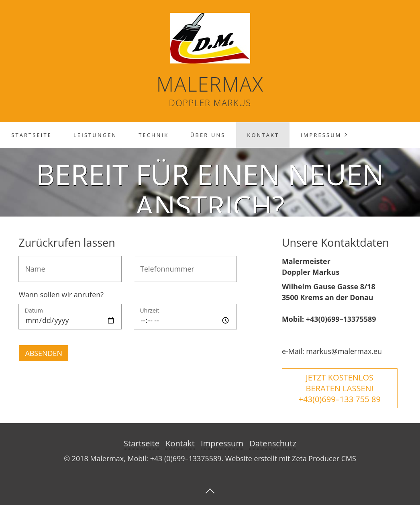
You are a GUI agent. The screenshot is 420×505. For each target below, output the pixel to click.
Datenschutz (273, 443)
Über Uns (208, 135)
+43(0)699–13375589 (341, 319)
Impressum (321, 135)
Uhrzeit (150, 311)
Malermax (210, 84)
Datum (34, 311)
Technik (154, 135)
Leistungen (95, 135)
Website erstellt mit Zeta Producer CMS (291, 458)
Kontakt (263, 135)
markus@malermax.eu (344, 351)
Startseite (32, 135)
